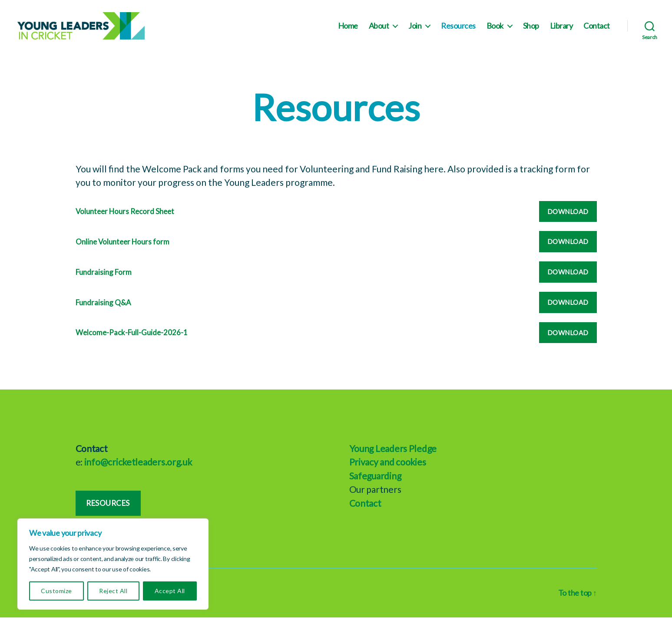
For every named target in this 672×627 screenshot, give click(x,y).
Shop (531, 31)
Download (568, 221)
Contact (597, 31)
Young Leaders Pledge (393, 458)
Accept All (170, 591)
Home (348, 31)
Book (495, 31)
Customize (56, 591)
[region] (113, 564)
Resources (458, 31)
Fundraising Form (104, 282)
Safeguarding (375, 485)
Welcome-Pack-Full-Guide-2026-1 (132, 342)
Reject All (113, 591)
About (379, 31)
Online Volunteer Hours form (122, 251)
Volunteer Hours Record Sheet (125, 221)
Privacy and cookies (388, 471)
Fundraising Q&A (103, 312)
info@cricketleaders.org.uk (138, 471)
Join (415, 31)
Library (561, 31)
